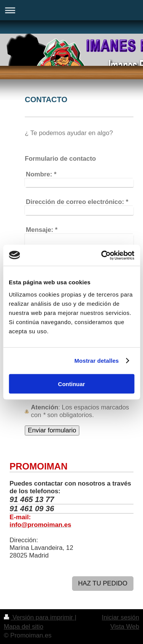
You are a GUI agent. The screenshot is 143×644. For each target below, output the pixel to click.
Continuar (71, 384)
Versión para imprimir (39, 617)
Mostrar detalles (97, 361)
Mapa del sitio (24, 627)
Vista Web (125, 627)
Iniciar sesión (121, 617)
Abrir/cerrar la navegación (71, 10)
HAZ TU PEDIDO (103, 583)
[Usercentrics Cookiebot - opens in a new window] (102, 255)
